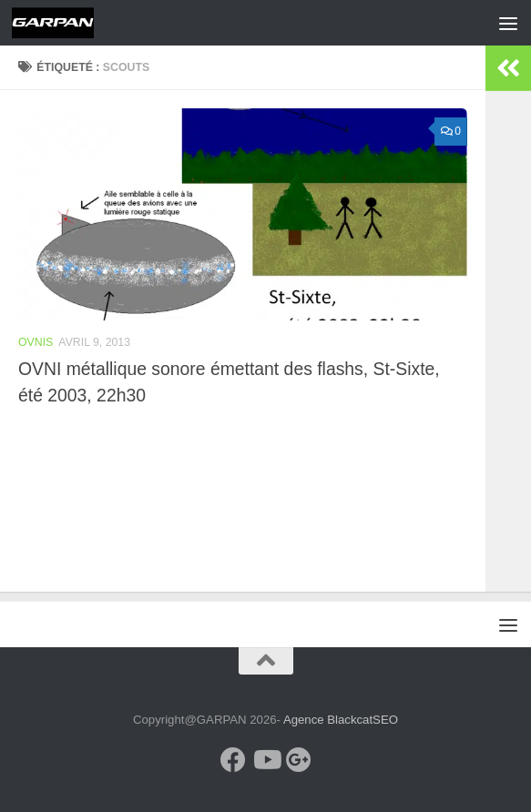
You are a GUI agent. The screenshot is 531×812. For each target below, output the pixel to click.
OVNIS (36, 342)
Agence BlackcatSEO (341, 720)
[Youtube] (266, 760)
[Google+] (299, 760)
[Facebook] (233, 760)
